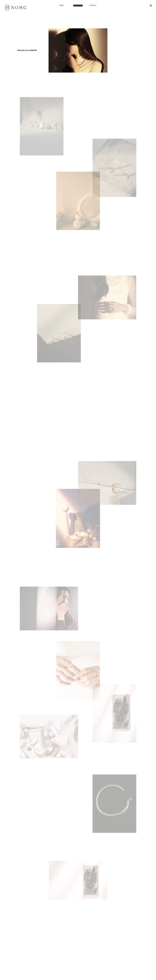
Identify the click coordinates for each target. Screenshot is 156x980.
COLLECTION (78, 5)
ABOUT (62, 5)
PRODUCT (93, 5)
